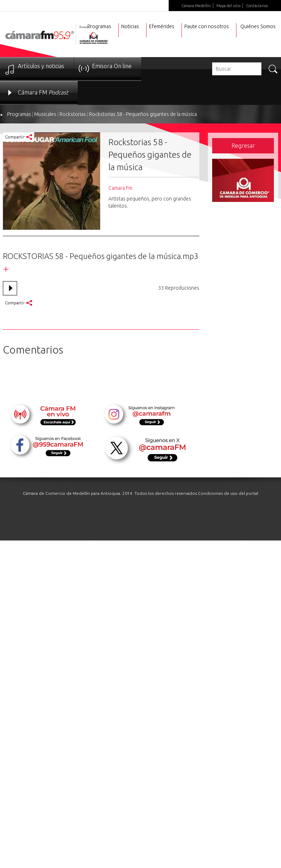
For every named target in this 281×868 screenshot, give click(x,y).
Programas (19, 114)
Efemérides (162, 26)
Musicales (45, 114)
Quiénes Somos (258, 26)
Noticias (130, 26)
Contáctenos (257, 6)
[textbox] (237, 69)
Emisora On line (112, 66)
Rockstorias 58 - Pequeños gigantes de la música (143, 114)
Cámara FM (43, 92)
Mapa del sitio (228, 6)
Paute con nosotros (207, 26)
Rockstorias (73, 114)
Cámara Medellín (196, 6)
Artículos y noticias (41, 66)
